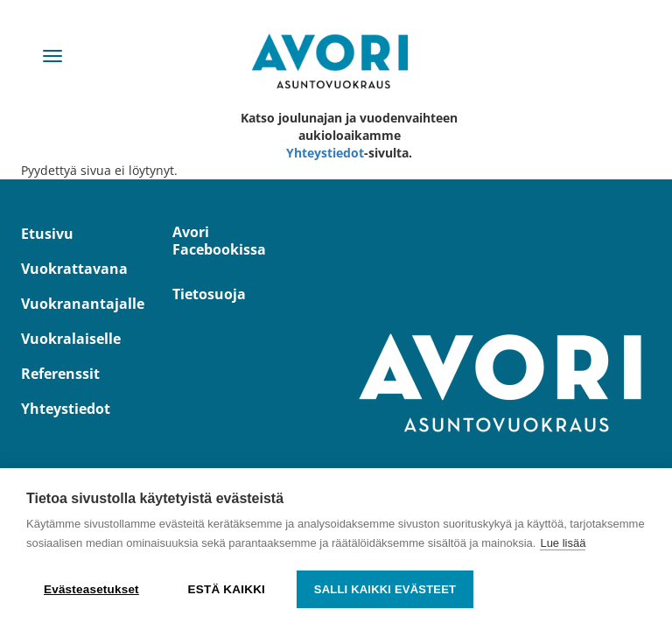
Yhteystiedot (325, 153)
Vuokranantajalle (68, 304)
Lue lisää (563, 543)
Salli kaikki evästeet (385, 589)
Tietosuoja (209, 294)
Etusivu (47, 234)
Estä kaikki (227, 589)
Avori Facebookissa (219, 241)
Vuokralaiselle (68, 339)
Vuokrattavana (68, 269)
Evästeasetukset (91, 589)
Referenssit (60, 374)
